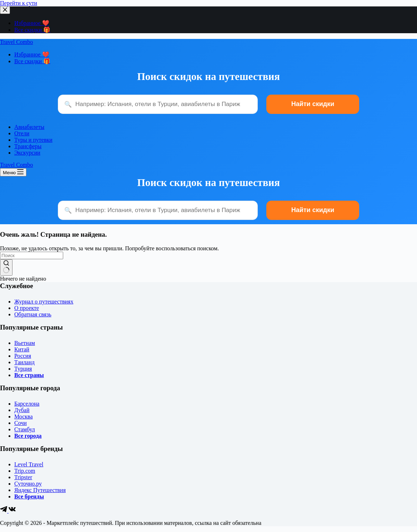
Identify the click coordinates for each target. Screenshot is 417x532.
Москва (24, 416)
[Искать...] (32, 255)
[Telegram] (4, 511)
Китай (22, 349)
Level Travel (29, 464)
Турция (23, 369)
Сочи (21, 423)
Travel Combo (16, 42)
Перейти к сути (19, 3)
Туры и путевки (33, 140)
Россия (23, 356)
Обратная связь (33, 314)
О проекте (27, 308)
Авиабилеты (29, 127)
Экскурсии (27, 153)
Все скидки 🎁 (32, 30)
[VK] (12, 511)
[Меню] (13, 172)
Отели (22, 133)
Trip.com (25, 471)
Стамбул (25, 429)
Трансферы (28, 146)
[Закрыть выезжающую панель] (5, 10)
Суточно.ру (28, 484)
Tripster (23, 477)
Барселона (27, 404)
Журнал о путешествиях (44, 302)
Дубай (22, 410)
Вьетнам (25, 343)
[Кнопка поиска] (6, 267)
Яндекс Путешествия (40, 490)
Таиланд (24, 362)
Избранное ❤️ (32, 23)
